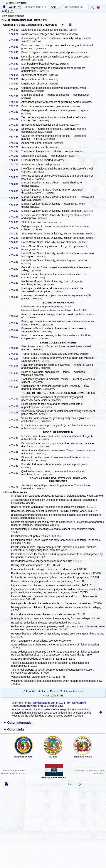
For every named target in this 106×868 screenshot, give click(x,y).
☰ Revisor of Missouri (15, 3)
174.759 (15, 466)
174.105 (15, 102)
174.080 (15, 84)
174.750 (15, 438)
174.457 (15, 337)
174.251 (15, 211)
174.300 (15, 248)
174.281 (15, 234)
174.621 (15, 381)
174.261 (15, 222)
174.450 (15, 316)
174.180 (15, 151)
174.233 (15, 198)
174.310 (15, 255)
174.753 (15, 445)
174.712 (15, 427)
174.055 (15, 69)
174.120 (15, 112)
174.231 (15, 191)
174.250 (15, 205)
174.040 (15, 52)
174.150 (15, 137)
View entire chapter (13, 16)
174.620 (15, 373)
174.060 (15, 75)
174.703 (15, 406)
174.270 (15, 228)
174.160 (15, 143)
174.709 (15, 420)
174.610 (15, 366)
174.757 (15, 459)
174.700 (15, 399)
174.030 (15, 47)
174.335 (15, 290)
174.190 (15, 156)
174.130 (15, 125)
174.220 (15, 170)
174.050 (15, 64)
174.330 (15, 276)
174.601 (15, 359)
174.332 (15, 283)
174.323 (15, 269)
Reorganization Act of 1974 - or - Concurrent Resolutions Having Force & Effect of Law (49, 704)
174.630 (15, 387)
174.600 (15, 354)
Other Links (16, 729)
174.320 (15, 262)
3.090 (46, 709)
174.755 (15, 452)
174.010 (15, 30)
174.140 (15, 130)
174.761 (15, 473)
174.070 (15, 79)
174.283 (15, 238)
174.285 (15, 242)
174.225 (15, 177)
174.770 (15, 487)
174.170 (15, 147)
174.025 (15, 40)
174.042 (15, 58)
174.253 (15, 217)
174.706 (15, 413)
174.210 (15, 164)
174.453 (15, 323)
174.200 (15, 160)
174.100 (15, 96)
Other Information (20, 723)
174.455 (15, 330)
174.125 (15, 119)
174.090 (15, 89)
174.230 (15, 184)
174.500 (15, 348)
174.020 (15, 34)
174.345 (15, 297)
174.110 (15, 106)
